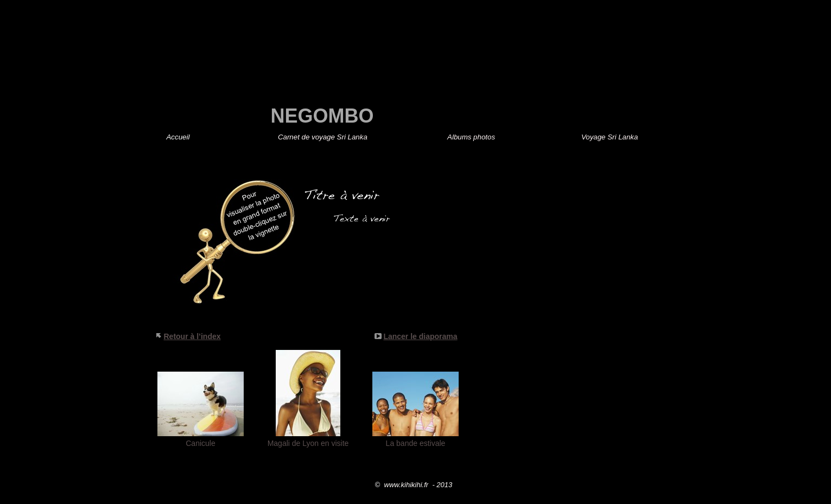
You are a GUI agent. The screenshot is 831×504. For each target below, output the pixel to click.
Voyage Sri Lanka (610, 137)
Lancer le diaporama (420, 336)
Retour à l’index (192, 336)
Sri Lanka (324, 137)
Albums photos (471, 137)
